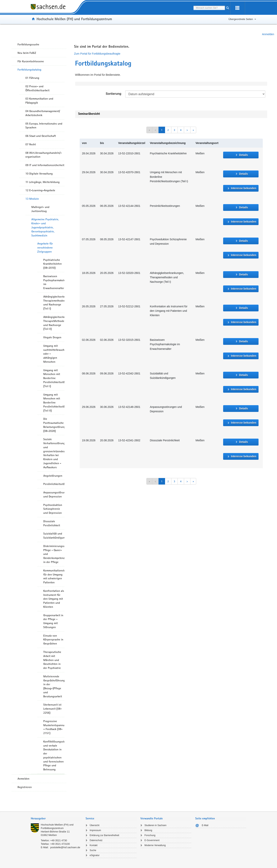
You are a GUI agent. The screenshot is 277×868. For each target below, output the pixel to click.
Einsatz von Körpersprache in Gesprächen (53, 640)
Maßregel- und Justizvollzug (40, 209)
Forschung (150, 835)
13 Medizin (32, 199)
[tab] (56, 819)
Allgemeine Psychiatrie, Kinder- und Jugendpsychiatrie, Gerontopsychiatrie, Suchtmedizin (45, 227)
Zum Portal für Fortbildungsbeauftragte (97, 54)
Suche (93, 850)
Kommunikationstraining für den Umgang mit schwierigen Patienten (54, 576)
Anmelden (268, 34)
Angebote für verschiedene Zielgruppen (45, 248)
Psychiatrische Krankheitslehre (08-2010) (53, 264)
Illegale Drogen (52, 337)
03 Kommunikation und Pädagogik (39, 101)
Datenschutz (96, 840)
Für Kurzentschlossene (31, 61)
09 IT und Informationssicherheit (45, 165)
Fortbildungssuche (28, 44)
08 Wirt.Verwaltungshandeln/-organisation (44, 155)
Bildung (148, 830)
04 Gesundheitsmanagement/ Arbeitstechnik (43, 113)
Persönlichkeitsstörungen (54, 484)
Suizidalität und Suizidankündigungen (54, 536)
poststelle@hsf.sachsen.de (65, 847)
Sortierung (114, 94)
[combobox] (209, 8)
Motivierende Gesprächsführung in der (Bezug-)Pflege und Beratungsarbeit (54, 686)
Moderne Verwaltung (155, 845)
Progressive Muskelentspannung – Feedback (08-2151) (54, 727)
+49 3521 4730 (59, 840)
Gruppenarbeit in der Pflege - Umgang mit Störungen (53, 621)
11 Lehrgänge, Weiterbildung (43, 182)
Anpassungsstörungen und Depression (54, 494)
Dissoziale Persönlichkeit (52, 523)
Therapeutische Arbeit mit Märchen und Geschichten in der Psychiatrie (52, 660)
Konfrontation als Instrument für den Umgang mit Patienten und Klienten (54, 599)
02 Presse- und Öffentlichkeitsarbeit (37, 88)
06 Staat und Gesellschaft (41, 136)
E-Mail (205, 825)
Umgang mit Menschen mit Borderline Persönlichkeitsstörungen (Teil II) (54, 403)
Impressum (95, 830)
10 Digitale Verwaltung (39, 174)
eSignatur (95, 855)
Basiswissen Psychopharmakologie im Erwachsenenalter (54, 282)
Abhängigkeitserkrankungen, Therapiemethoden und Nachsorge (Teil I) (54, 303)
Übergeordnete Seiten (241, 19)
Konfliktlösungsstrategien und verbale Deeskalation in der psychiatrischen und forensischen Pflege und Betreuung (54, 755)
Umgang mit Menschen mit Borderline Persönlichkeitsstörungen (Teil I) (54, 378)
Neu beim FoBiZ (27, 53)
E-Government (152, 840)
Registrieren (25, 787)
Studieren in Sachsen (155, 825)
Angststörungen (53, 476)
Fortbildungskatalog (29, 70)
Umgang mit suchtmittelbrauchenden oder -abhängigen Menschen (54, 354)
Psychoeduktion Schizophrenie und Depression (53, 509)
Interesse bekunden (244, 188)
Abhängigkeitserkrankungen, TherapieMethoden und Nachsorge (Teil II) (54, 323)
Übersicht (95, 825)
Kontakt (94, 845)
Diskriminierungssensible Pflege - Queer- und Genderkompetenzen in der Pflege (54, 554)
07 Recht (31, 144)
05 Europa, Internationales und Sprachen (44, 126)
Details (244, 155)
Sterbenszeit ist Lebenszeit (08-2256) (53, 709)
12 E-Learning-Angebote (40, 190)
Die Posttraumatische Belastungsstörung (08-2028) (54, 425)
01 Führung (32, 78)
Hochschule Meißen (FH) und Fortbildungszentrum (74, 19)
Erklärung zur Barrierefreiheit (104, 835)
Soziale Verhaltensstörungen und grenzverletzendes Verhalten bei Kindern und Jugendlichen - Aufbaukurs (54, 453)
